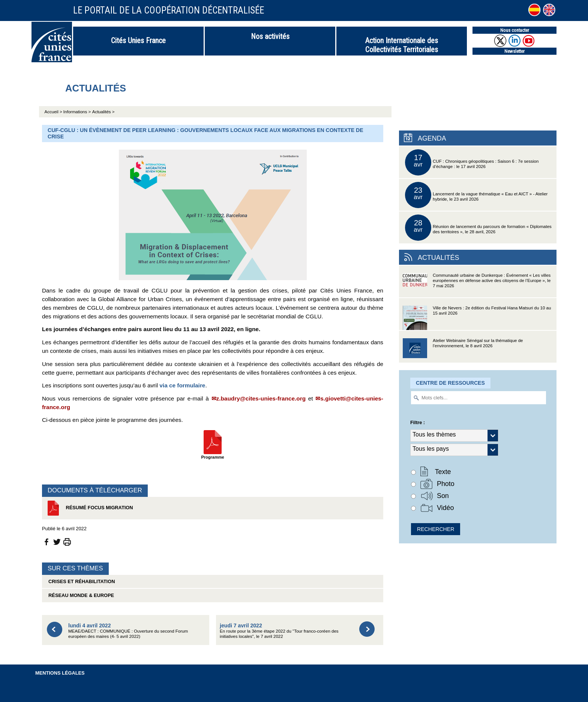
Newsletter (514, 51)
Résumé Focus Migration (89, 508)
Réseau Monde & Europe (80, 595)
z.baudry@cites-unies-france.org (261, 398)
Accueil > (54, 112)
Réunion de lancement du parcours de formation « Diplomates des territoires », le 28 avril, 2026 (478, 228)
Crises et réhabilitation (80, 581)
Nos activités (270, 36)
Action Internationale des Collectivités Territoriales (402, 45)
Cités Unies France (138, 40)
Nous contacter (515, 30)
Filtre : (418, 422)
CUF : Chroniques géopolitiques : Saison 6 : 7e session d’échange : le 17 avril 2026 (472, 162)
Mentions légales (60, 673)
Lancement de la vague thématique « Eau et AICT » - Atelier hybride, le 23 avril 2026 (476, 195)
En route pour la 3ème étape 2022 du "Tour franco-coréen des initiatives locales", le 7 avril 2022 (279, 631)
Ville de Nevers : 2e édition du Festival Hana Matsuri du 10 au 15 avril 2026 (477, 318)
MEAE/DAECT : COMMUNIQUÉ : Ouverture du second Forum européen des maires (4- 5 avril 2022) (128, 631)
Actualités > (103, 112)
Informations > (77, 112)
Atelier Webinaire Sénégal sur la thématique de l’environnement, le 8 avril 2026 (463, 350)
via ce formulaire (182, 385)
